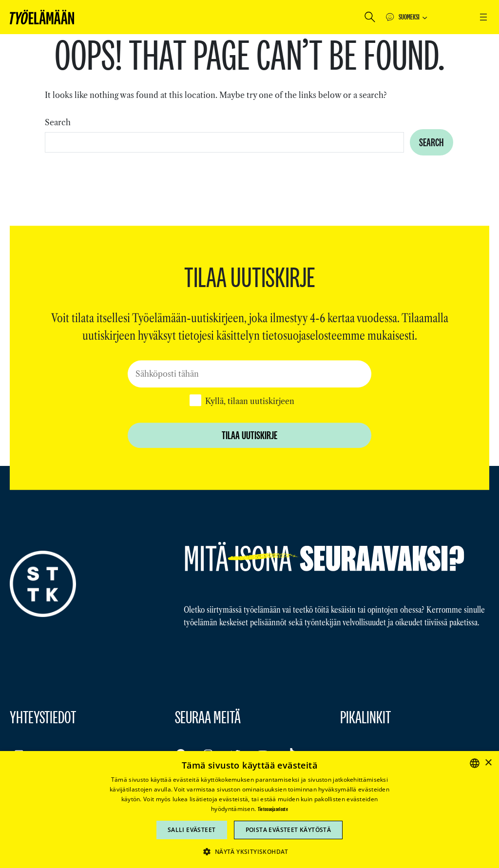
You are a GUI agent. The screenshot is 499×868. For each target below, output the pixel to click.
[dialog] (249, 810)
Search (58, 122)
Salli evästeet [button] (192, 830)
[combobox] (224, 142)
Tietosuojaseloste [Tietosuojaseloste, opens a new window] (273, 809)
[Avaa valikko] (483, 17)
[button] (249, 851)
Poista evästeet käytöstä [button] (288, 830)
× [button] (488, 763)
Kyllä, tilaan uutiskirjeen (250, 401)
